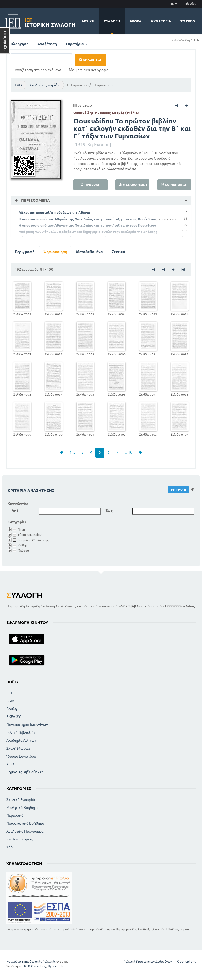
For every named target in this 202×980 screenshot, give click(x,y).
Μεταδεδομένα (89, 252)
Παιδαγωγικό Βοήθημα (25, 823)
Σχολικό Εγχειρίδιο (45, 85)
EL (174, 4)
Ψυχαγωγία (161, 21)
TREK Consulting (34, 966)
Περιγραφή (25, 252)
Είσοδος (191, 4)
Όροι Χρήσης (186, 961)
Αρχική (88, 21)
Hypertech (55, 966)
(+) (194, 40)
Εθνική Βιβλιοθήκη (22, 732)
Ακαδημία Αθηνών (21, 740)
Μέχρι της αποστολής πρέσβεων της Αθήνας (55, 212)
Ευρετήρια (77, 44)
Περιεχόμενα (35, 200)
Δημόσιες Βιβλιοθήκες (25, 772)
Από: (16, 511)
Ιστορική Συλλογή (50, 22)
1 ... (72, 452)
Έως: (109, 511)
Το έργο (188, 21)
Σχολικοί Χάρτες (20, 839)
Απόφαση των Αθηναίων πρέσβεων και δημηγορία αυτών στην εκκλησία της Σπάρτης (88, 232)
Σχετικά (118, 252)
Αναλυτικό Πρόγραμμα (25, 831)
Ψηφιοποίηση (55, 252)
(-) (198, 40)
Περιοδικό (15, 815)
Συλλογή (112, 21)
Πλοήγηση (19, 44)
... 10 (129, 452)
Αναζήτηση (47, 44)
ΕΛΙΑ (19, 85)
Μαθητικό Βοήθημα (22, 808)
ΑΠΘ (10, 764)
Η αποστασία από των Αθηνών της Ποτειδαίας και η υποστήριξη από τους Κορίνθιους (88, 219)
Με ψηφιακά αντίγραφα (87, 70)
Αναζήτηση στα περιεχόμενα (36, 70)
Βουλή (12, 709)
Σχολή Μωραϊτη (19, 748)
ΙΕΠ (9, 693)
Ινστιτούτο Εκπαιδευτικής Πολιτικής (31, 961)
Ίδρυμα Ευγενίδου (21, 756)
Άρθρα (135, 21)
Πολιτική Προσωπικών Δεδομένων (148, 961)
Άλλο (10, 847)
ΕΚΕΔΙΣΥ (13, 717)
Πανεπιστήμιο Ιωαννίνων (27, 725)
